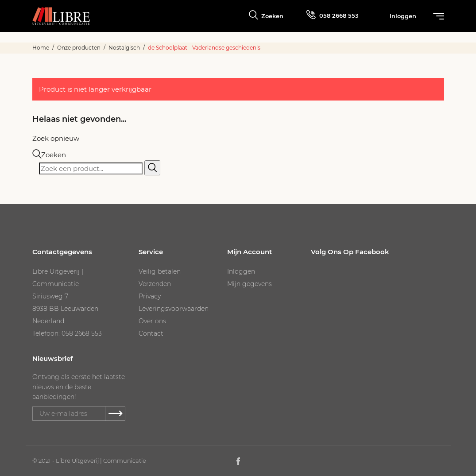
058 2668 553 (333, 15)
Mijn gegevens (250, 284)
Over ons (152, 321)
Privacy (150, 296)
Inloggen (241, 271)
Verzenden (155, 284)
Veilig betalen (160, 271)
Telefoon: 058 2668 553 (67, 333)
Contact (151, 333)
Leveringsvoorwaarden (174, 309)
